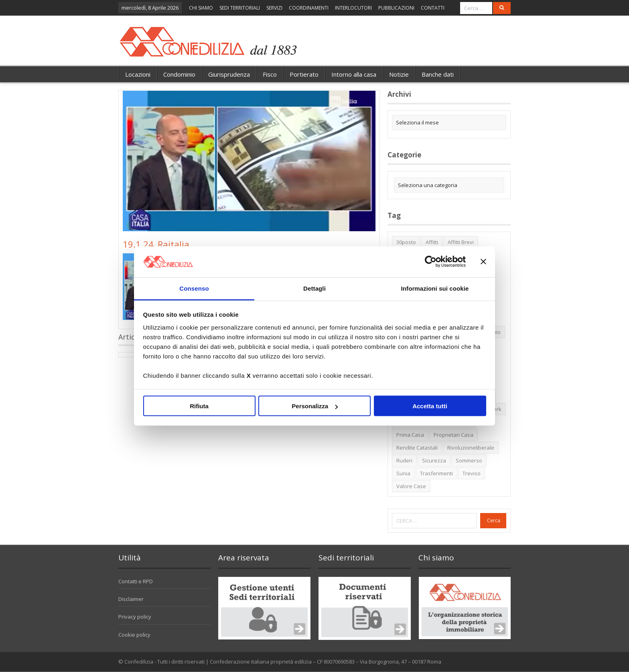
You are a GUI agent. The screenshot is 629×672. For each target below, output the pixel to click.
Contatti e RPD (136, 581)
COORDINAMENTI (309, 8)
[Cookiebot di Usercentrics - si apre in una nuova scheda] (431, 262)
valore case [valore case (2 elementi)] (411, 486)
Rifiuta (199, 406)
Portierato (304, 74)
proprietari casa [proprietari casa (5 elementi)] (453, 435)
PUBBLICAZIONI (396, 8)
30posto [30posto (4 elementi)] (406, 242)
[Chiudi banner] (483, 262)
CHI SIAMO (201, 8)
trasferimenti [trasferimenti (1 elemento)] (436, 473)
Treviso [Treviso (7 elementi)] (472, 473)
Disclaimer (131, 599)
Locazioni (138, 74)
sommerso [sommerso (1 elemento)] (469, 460)
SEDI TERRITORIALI (240, 8)
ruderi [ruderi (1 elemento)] (404, 460)
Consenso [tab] (194, 288)
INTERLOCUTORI (353, 8)
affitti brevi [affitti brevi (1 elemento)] (461, 242)
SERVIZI (274, 8)
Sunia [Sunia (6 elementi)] (403, 473)
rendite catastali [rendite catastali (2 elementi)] (417, 448)
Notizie (399, 74)
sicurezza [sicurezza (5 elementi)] (434, 460)
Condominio (179, 74)
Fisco (270, 74)
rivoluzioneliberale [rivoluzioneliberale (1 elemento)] (471, 448)
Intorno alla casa (354, 74)
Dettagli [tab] (314, 288)
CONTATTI (433, 8)
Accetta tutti (430, 406)
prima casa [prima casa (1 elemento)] (410, 435)
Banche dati (438, 74)
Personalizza (315, 406)
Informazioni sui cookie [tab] (435, 288)
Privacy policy (135, 617)
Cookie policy (134, 635)
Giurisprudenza (229, 74)
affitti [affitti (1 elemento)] (432, 242)
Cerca (494, 520)
